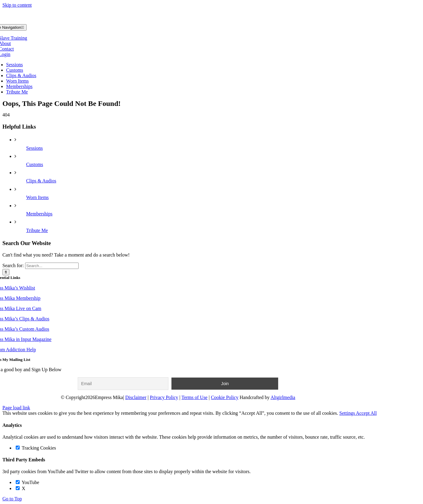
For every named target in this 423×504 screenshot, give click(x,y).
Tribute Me (37, 230)
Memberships (39, 214)
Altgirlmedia (283, 397)
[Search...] (52, 266)
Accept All (366, 413)
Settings (348, 413)
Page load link (16, 408)
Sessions (34, 148)
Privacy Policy (164, 397)
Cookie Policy (225, 397)
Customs (34, 164)
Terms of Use (194, 397)
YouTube (28, 482)
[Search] (6, 272)
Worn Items (37, 197)
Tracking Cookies (36, 448)
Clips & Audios (41, 181)
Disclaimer (136, 397)
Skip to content (17, 5)
